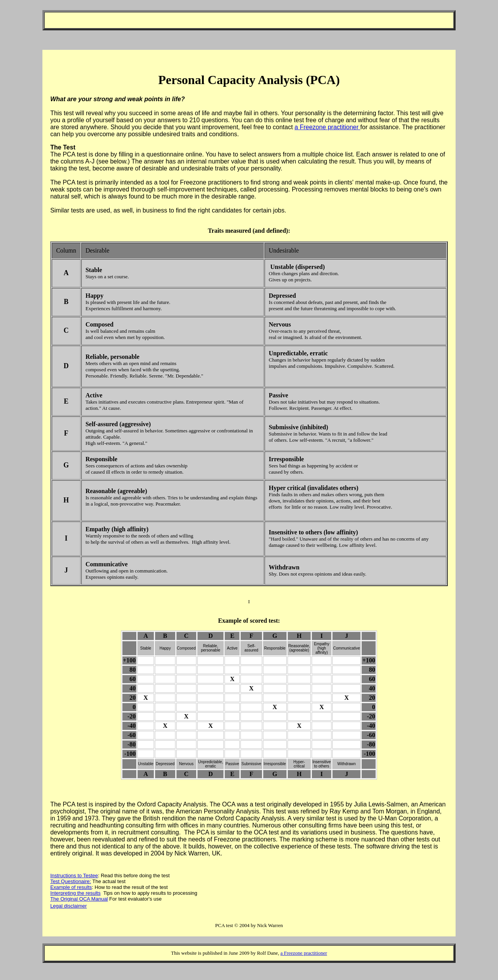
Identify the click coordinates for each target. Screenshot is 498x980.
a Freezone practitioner (327, 127)
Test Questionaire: (71, 881)
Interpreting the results (75, 893)
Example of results (71, 887)
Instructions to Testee (74, 876)
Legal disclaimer (68, 906)
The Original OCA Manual (79, 899)
